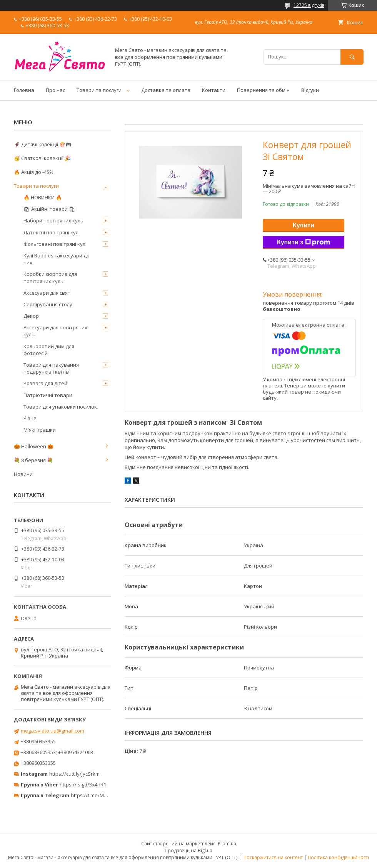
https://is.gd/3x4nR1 (83, 785)
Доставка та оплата (166, 90)
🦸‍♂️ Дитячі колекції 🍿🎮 (43, 144)
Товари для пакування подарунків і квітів (51, 368)
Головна (24, 90)
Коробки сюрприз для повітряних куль (50, 277)
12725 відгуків (309, 5)
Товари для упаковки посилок (60, 407)
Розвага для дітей (45, 383)
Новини (23, 474)
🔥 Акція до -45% (34, 172)
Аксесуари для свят (47, 293)
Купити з (304, 242)
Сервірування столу (48, 304)
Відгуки (310, 90)
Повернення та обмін (263, 90)
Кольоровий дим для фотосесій (49, 350)
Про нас (55, 90)
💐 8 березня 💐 (33, 460)
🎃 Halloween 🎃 (34, 446)
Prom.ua (227, 844)
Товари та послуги (99, 90)
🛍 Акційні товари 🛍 (49, 209)
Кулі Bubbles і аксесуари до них (57, 259)
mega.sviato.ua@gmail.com (53, 731)
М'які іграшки (40, 430)
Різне (30, 418)
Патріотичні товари (48, 395)
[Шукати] (352, 57)
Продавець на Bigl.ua (188, 850)
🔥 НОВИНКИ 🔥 (43, 197)
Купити (304, 225)
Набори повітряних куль (53, 220)
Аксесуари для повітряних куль (55, 331)
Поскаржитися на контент (273, 857)
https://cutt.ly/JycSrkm (74, 774)
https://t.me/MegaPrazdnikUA (105, 795)
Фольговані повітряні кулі (55, 244)
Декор (31, 316)
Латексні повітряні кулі (52, 232)
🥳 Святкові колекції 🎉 (42, 158)
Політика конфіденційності (338, 857)
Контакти (214, 90)
